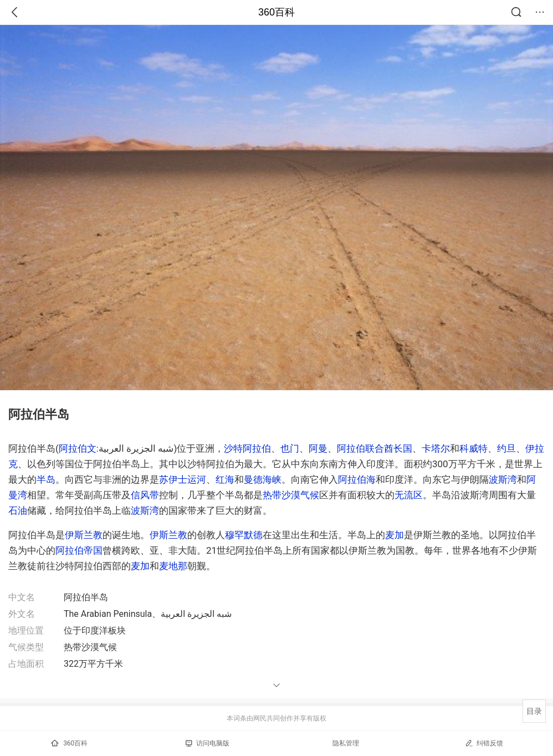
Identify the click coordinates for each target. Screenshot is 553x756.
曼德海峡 (263, 479)
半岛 (46, 479)
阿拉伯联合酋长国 (375, 448)
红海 (225, 479)
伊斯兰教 (84, 535)
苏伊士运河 (183, 479)
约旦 (506, 448)
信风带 (145, 495)
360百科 (276, 12)
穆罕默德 (244, 535)
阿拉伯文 (78, 448)
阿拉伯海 (357, 479)
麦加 (395, 535)
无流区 (409, 495)
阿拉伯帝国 (79, 550)
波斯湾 (503, 479)
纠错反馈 (484, 743)
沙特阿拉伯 (247, 448)
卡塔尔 (436, 448)
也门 (290, 448)
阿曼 (318, 448)
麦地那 (173, 566)
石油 (18, 510)
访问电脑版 (208, 743)
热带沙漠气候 (291, 495)
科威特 (473, 448)
